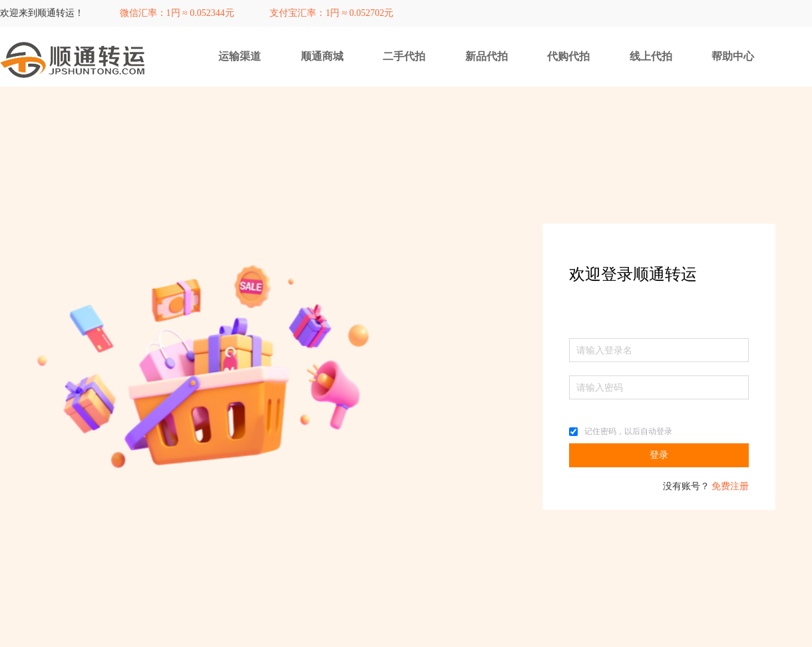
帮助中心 (733, 56)
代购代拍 (568, 56)
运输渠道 (240, 56)
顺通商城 (322, 56)
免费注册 (730, 486)
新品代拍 (487, 56)
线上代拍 (651, 56)
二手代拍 (404, 56)
